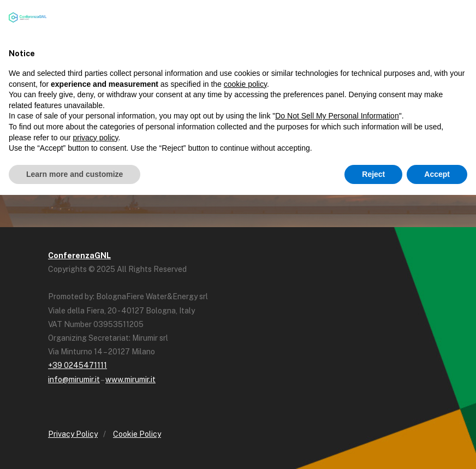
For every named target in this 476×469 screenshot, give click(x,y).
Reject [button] (373, 174)
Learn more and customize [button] (75, 174)
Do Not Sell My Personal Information (337, 116)
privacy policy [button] (96, 138)
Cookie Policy (137, 434)
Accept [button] (437, 174)
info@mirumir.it (74, 379)
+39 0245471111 (78, 365)
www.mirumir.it (130, 379)
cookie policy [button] (245, 84)
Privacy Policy (73, 434)
